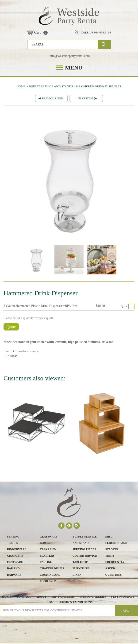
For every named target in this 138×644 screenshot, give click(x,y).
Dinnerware (17, 549)
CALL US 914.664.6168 (96, 32)
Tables (12, 543)
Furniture (81, 568)
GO (104, 45)
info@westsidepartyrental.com (70, 56)
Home (6, 597)
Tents (110, 556)
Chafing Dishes (52, 568)
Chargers (15, 556)
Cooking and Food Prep (50, 578)
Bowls (45, 543)
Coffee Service (85, 556)
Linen (77, 575)
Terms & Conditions (75, 602)
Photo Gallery (93, 597)
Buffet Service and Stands (85, 540)
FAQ (50, 602)
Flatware (15, 562)
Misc (109, 537)
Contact (23, 597)
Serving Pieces (84, 549)
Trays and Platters (48, 552)
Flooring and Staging (116, 546)
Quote (11, 327)
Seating (13, 537)
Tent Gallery (63, 597)
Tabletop (80, 562)
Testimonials (123, 597)
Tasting (46, 562)
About (41, 597)
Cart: (38, 32)
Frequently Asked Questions (115, 568)
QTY (124, 306)
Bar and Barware (14, 572)
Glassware (49, 537)
